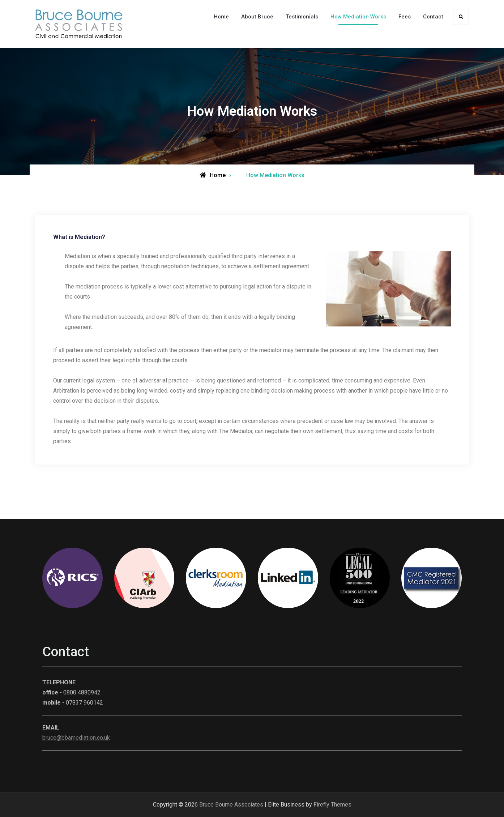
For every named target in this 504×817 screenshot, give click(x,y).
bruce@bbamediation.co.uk (76, 738)
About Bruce (257, 17)
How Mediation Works (358, 17)
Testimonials (302, 17)
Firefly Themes (332, 805)
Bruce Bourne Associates (231, 805)
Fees (405, 17)
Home (221, 17)
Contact (433, 17)
